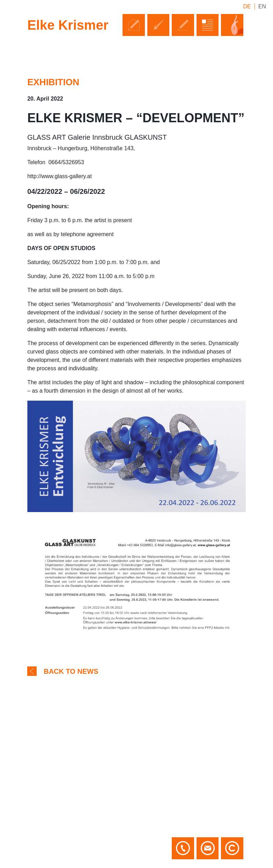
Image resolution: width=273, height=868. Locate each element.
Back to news (71, 671)
